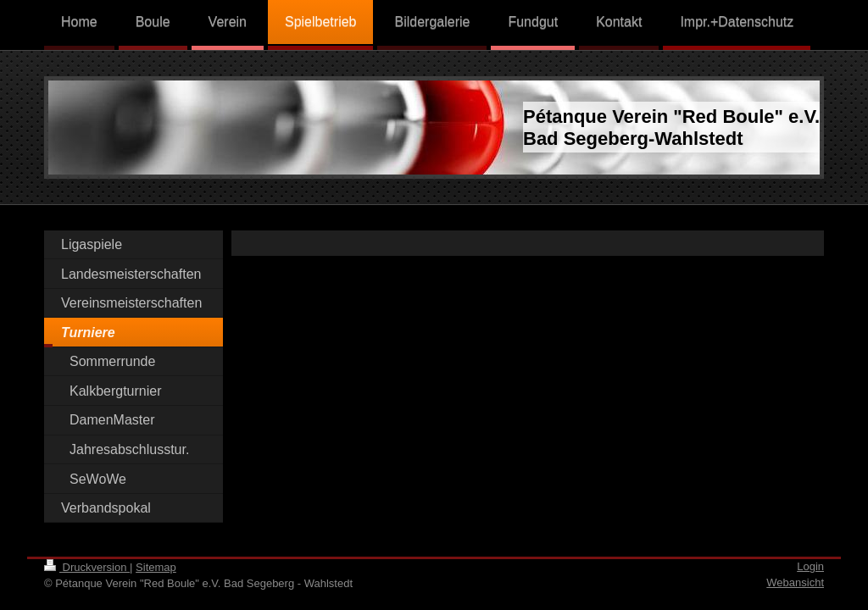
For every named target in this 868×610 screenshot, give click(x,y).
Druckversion (87, 567)
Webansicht (795, 582)
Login (810, 566)
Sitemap (156, 567)
